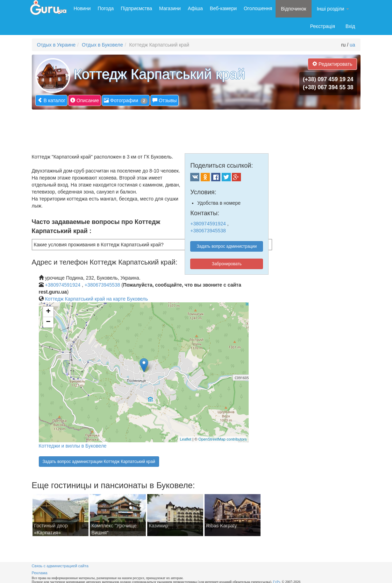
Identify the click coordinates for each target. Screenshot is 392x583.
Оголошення (258, 8)
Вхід (350, 26)
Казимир (159, 526)
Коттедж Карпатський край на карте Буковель (96, 299)
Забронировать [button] (227, 264)
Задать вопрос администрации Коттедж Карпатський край (99, 462)
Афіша (195, 8)
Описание (85, 100)
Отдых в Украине (56, 45)
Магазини (170, 8)
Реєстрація (323, 26)
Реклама (40, 573)
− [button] (48, 322)
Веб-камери (223, 8)
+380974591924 (208, 224)
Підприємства (136, 8)
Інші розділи (333, 9)
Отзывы (165, 100)
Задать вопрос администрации (227, 246)
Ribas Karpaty (222, 526)
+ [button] (48, 312)
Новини (82, 8)
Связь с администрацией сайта (60, 566)
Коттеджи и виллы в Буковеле (73, 446)
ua (352, 45)
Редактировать (332, 64)
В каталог (51, 100)
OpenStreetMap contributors (222, 439)
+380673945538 (208, 231)
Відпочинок (293, 9)
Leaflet (186, 439)
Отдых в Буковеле (102, 45)
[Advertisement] (159, 129)
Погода (106, 8)
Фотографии (126, 101)
